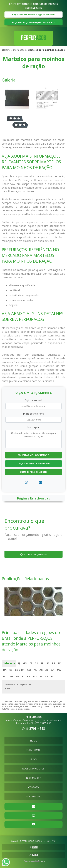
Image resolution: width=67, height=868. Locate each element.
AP (53, 670)
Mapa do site (33, 797)
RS (54, 663)
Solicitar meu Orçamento (33, 455)
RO (35, 676)
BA (5, 670)
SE (47, 676)
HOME (33, 741)
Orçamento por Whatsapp (34, 464)
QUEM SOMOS (33, 750)
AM (29, 670)
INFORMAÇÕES (34, 778)
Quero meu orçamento (34, 554)
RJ (19, 663)
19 (33, 729)
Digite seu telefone (33, 414)
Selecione (9, 663)
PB (18, 676)
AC (41, 670)
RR (41, 676)
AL (47, 670)
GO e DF (19, 670)
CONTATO (33, 787)
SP (36, 663)
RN (29, 676)
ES (31, 663)
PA (35, 670)
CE (11, 670)
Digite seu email (33, 400)
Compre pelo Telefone (33, 472)
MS (12, 676)
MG (25, 663)
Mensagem (33, 427)
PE (59, 663)
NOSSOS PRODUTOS (33, 769)
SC (48, 663)
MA (59, 670)
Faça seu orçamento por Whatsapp (33, 22)
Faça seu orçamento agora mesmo (33, 15)
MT (5, 676)
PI (23, 676)
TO (53, 676)
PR (42, 663)
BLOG (34, 759)
